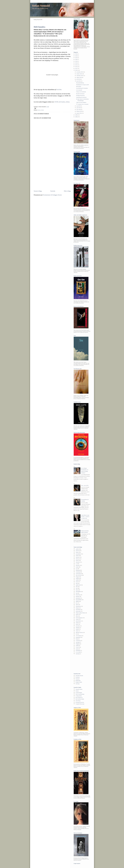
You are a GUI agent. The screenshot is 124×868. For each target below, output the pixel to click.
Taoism (77, 691)
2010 (76, 70)
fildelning (78, 570)
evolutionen (78, 641)
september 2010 (80, 76)
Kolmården (78, 650)
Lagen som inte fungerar (81, 102)
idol (77, 583)
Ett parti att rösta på (80, 94)
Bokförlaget (78, 680)
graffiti (77, 645)
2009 (76, 115)
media (77, 567)
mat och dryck (79, 575)
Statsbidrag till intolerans (81, 97)
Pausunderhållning (80, 83)
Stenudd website (79, 689)
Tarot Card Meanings (80, 694)
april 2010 (79, 108)
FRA (77, 616)
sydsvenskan (78, 574)
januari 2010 (79, 113)
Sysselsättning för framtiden (82, 88)
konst (77, 582)
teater (77, 624)
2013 (76, 65)
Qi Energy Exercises (80, 702)
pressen (77, 551)
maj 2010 (78, 106)
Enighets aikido (79, 682)
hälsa (77, 590)
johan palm (78, 611)
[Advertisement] (49, 176)
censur (77, 619)
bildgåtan (78, 644)
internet (77, 557)
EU (76, 603)
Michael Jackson (79, 632)
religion (77, 578)
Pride (77, 639)
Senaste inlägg (38, 191)
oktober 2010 (79, 74)
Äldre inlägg (67, 191)
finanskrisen (78, 606)
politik (77, 549)
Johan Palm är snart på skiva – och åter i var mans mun (85, 517)
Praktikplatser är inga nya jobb (82, 85)
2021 (76, 58)
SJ (76, 634)
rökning (77, 628)
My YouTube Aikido (80, 699)
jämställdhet (78, 592)
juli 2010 (78, 79)
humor (39, 110)
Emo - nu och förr (85, 485)
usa (76, 593)
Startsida (53, 191)
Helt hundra (40, 27)
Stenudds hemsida (79, 676)
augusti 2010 (79, 77)
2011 (76, 68)
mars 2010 (79, 110)
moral (77, 560)
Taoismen (78, 679)
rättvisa (77, 559)
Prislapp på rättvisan (80, 95)
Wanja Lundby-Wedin (80, 613)
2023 (76, 56)
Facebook (78, 677)
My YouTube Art (79, 697)
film (77, 587)
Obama (77, 608)
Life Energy (78, 701)
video (77, 631)
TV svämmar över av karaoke (82, 104)
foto (77, 588)
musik (77, 555)
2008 (76, 117)
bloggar (77, 577)
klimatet (77, 596)
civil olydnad (78, 636)
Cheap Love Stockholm (81, 92)
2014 (76, 63)
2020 (76, 59)
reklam (68, 102)
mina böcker (78, 621)
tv (76, 564)
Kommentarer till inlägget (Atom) (52, 195)
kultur (77, 552)
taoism (77, 649)
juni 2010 (79, 81)
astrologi (78, 642)
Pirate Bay (78, 595)
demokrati (78, 598)
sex (76, 569)
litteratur (78, 565)
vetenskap (78, 572)
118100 (56, 102)
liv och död (78, 652)
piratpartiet (78, 637)
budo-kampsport (79, 618)
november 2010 (80, 72)
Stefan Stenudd (41, 6)
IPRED (77, 601)
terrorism (78, 626)
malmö (77, 580)
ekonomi (78, 562)
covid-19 (78, 647)
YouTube (59, 90)
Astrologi (78, 684)
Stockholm (78, 609)
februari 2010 (79, 111)
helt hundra (62, 102)
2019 (76, 61)
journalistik (78, 554)
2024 (76, 54)
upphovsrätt (78, 585)
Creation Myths (79, 693)
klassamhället (79, 600)
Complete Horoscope (80, 704)
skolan (77, 623)
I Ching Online (79, 696)
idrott (77, 605)
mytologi (78, 654)
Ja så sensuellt (79, 90)
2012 (76, 67)
